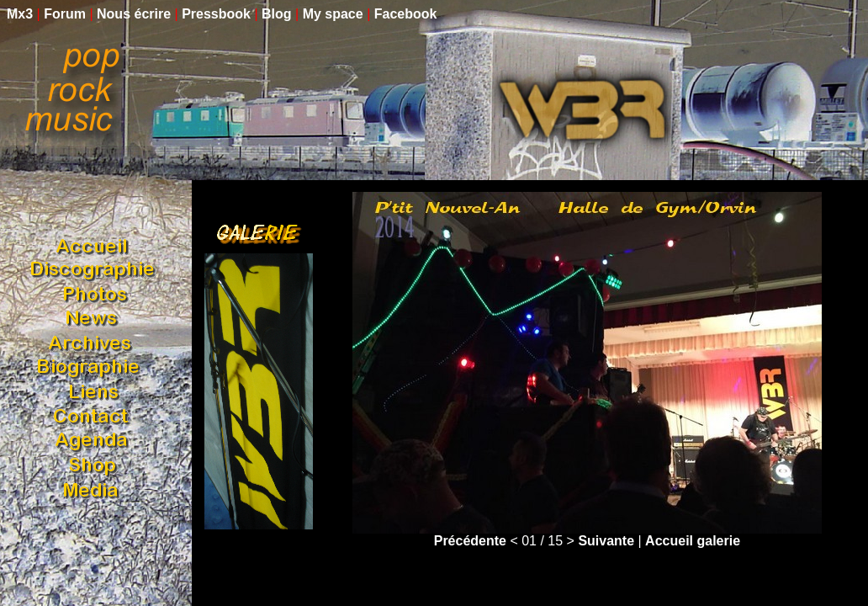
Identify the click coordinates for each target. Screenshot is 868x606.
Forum (65, 14)
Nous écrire (134, 14)
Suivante (606, 541)
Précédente (470, 541)
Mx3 (20, 14)
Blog (277, 14)
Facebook (406, 14)
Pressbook (216, 14)
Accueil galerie (693, 541)
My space (333, 14)
